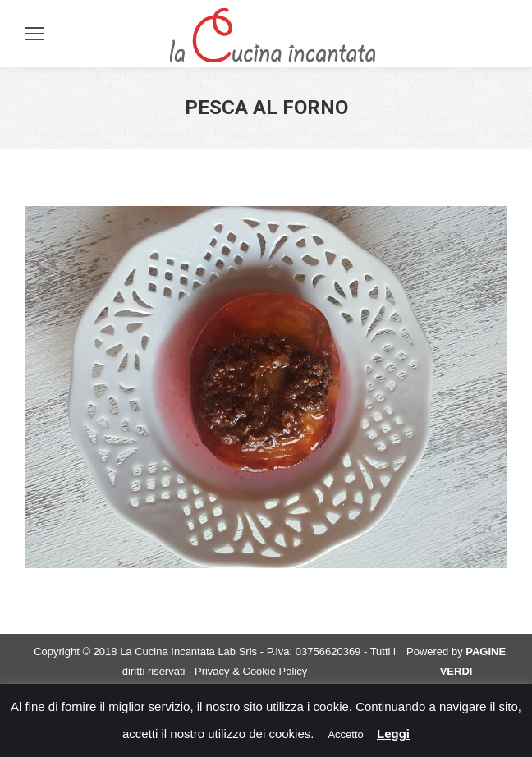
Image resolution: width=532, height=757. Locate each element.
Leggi (393, 734)
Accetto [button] (345, 734)
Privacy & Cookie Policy (251, 671)
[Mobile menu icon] (34, 34)
